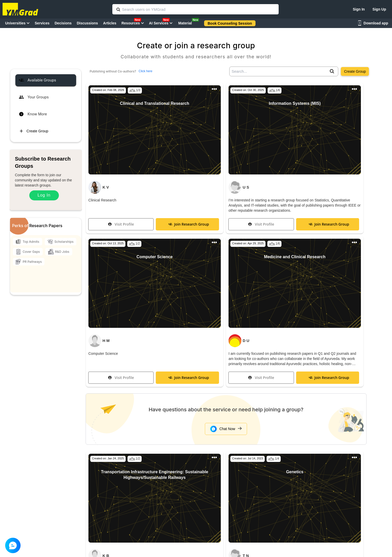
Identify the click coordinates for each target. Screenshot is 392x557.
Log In (44, 195)
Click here (145, 71)
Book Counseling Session (230, 23)
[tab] (46, 80)
